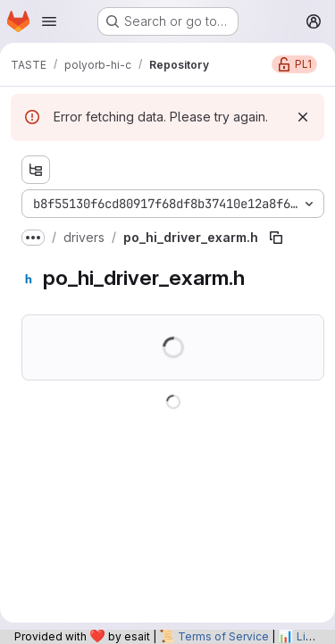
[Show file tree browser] (36, 170)
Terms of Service (223, 636)
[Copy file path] (276, 238)
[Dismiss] (303, 117)
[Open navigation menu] (49, 21)
